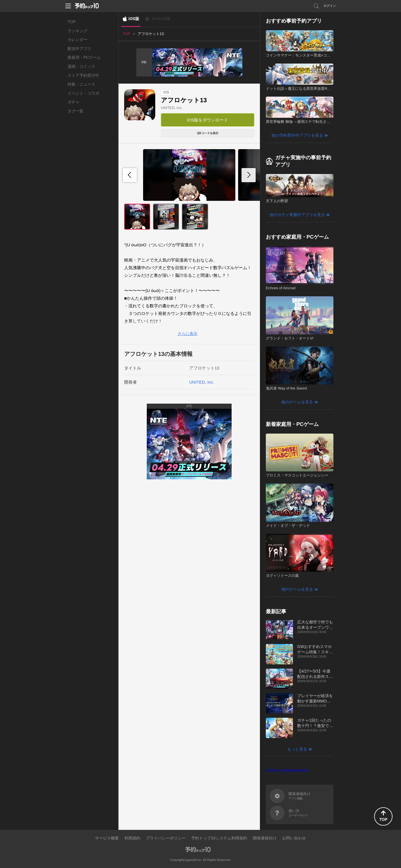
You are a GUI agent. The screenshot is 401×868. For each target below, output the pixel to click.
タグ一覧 (76, 111)
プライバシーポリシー (166, 838)
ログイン (330, 6)
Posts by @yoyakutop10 (287, 770)
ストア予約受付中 (83, 75)
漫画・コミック (81, 66)
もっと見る (297, 749)
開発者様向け (265, 838)
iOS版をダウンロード (207, 120)
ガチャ (74, 102)
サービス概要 (107, 838)
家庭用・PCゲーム (84, 57)
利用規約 (132, 838)
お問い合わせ (294, 838)
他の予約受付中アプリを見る (297, 135)
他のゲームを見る (297, 402)
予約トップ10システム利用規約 (219, 838)
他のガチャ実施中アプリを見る (297, 215)
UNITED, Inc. (172, 108)
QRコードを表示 (208, 133)
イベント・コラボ (83, 93)
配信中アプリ (79, 49)
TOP (72, 22)
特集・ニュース (81, 84)
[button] (249, 175)
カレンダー (77, 40)
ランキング (77, 31)
